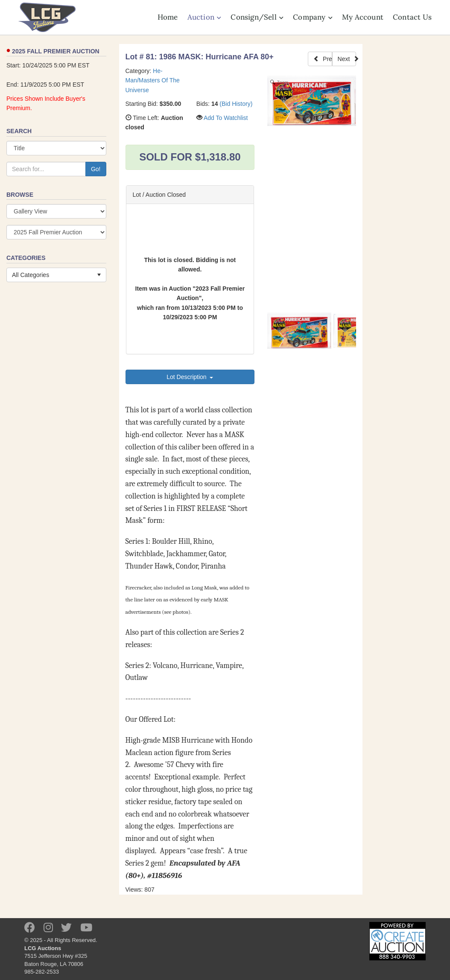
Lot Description (190, 377)
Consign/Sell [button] (257, 17)
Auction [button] (205, 17)
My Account (363, 17)
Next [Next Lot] (347, 59)
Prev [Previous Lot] (323, 59)
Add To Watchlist (226, 118)
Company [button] (313, 17)
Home (168, 17)
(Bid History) (236, 104)
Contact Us (412, 17)
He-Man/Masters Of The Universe (153, 80)
